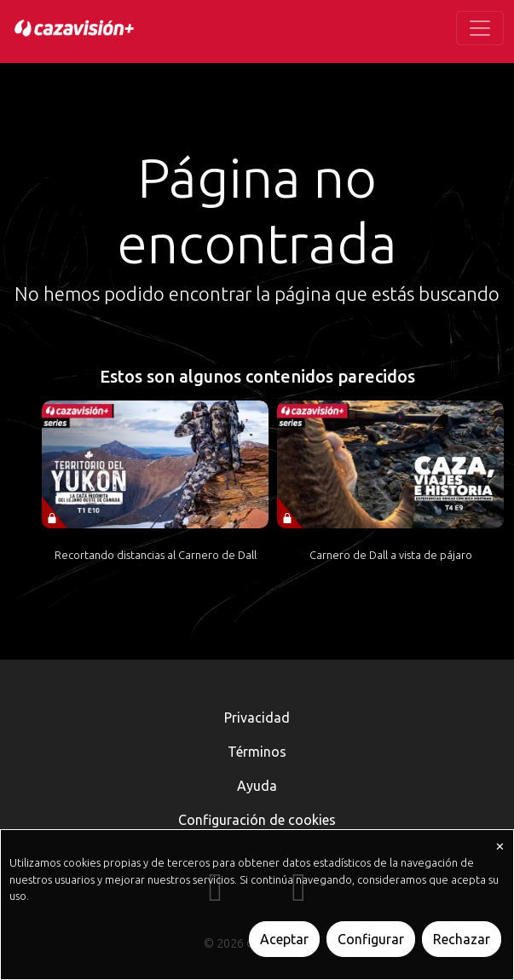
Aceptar (284, 939)
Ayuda (257, 786)
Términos (257, 752)
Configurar (371, 939)
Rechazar (462, 939)
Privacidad (257, 718)
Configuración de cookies (257, 820)
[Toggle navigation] (480, 28)
